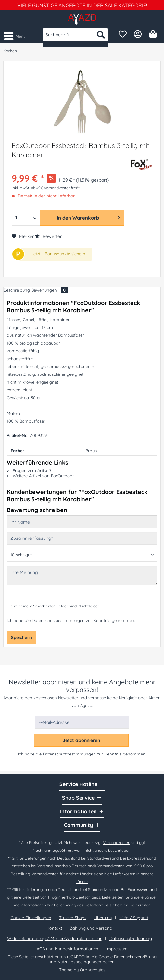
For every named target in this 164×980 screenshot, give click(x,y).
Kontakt (54, 928)
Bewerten (49, 236)
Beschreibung (17, 290)
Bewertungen (50, 290)
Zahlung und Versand (91, 928)
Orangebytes (93, 970)
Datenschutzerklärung (131, 938)
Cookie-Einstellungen (31, 918)
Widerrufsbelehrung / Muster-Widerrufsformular (54, 938)
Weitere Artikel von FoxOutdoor (40, 476)
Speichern (21, 637)
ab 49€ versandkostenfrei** (55, 188)
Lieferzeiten (140, 905)
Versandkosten (117, 843)
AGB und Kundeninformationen (68, 949)
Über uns (103, 918)
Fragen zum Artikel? (29, 470)
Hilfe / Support (134, 918)
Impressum (117, 949)
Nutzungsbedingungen (79, 962)
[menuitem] (14, 36)
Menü (15, 35)
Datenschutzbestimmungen (58, 620)
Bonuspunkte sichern (65, 254)
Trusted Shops (73, 918)
